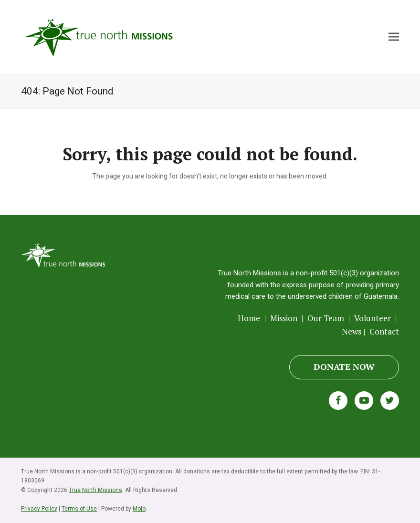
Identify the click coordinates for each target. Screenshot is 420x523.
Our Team (326, 318)
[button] (394, 37)
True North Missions (95, 490)
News (352, 331)
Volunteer (373, 318)
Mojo (139, 509)
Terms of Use (79, 509)
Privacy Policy (39, 509)
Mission (284, 318)
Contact (384, 331)
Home (250, 318)
